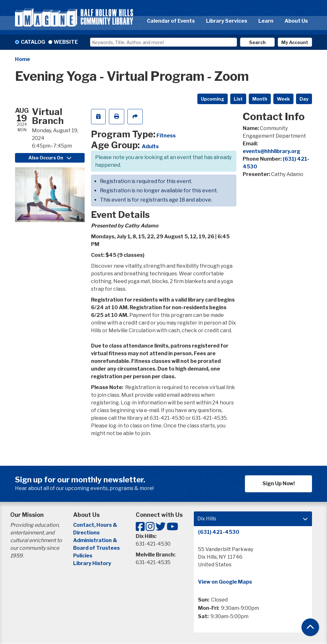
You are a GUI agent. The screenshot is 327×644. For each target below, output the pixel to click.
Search (257, 42)
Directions (86, 533)
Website (66, 42)
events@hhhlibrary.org (271, 151)
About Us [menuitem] (296, 21)
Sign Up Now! (279, 483)
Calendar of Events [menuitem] (171, 21)
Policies (83, 556)
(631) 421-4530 (219, 532)
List (238, 99)
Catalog (33, 42)
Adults (150, 146)
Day (304, 99)
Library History (92, 563)
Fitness (166, 136)
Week (283, 99)
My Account (295, 42)
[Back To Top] (310, 627)
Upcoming (213, 99)
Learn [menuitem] (266, 21)
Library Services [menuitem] (227, 21)
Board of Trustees (96, 548)
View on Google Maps (225, 582)
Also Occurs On (50, 158)
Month (260, 99)
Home (23, 59)
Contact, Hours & (96, 525)
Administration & (96, 540)
